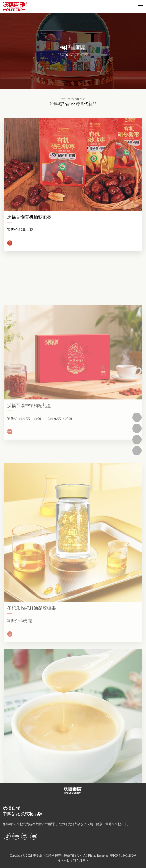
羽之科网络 (81, 861)
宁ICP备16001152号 (123, 856)
